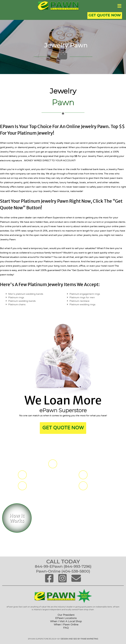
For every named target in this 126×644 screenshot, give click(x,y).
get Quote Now (63, 428)
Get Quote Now (105, 15)
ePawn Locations (66, 618)
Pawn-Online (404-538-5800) (63, 571)
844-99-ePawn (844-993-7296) (63, 566)
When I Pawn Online (66, 625)
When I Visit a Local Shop (66, 621)
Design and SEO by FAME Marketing (79, 639)
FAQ (66, 628)
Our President (66, 615)
